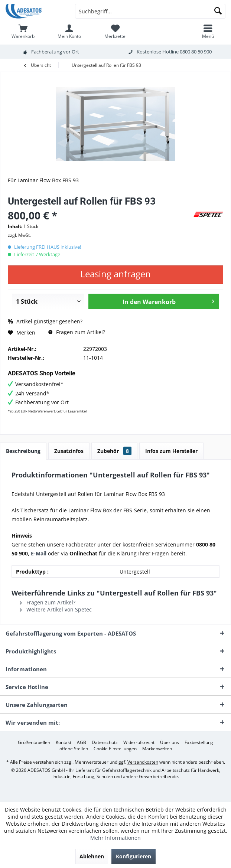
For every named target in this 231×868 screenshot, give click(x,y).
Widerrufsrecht (139, 743)
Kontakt (64, 743)
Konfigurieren (134, 856)
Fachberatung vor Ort (55, 52)
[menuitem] (23, 32)
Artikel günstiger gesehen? (45, 321)
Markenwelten (157, 749)
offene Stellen (74, 749)
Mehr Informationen (115, 838)
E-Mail (39, 553)
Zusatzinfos (69, 451)
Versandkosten (143, 762)
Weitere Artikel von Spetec (56, 609)
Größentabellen (34, 743)
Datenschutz (105, 743)
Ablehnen (92, 856)
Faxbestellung (199, 743)
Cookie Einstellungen (115, 749)
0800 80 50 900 (196, 52)
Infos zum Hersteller (171, 451)
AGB (82, 743)
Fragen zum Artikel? (77, 332)
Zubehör (114, 451)
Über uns (170, 743)
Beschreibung (23, 451)
